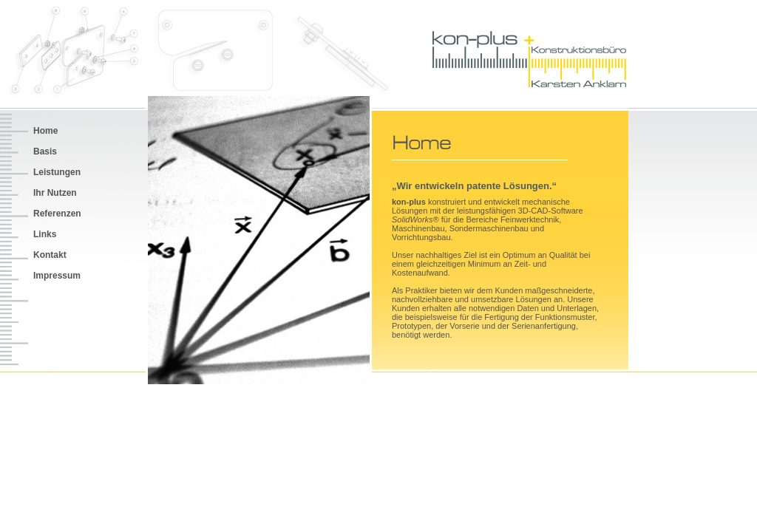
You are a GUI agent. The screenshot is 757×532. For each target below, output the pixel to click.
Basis (45, 151)
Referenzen (57, 214)
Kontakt (50, 255)
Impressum (57, 276)
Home (45, 131)
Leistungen (57, 172)
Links (45, 234)
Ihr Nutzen (55, 193)
